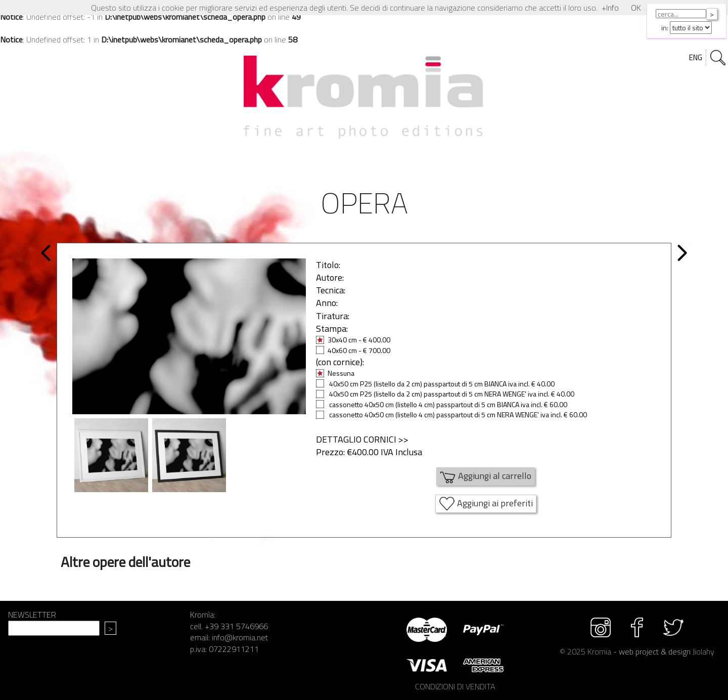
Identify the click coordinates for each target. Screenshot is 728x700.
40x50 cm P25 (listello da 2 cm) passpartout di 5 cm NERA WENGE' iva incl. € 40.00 (445, 394)
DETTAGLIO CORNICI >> (362, 439)
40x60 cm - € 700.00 (353, 350)
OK (636, 8)
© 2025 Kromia (585, 651)
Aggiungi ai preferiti (486, 504)
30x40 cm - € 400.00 (353, 340)
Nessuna (335, 373)
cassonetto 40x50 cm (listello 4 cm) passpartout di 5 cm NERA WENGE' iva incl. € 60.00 (451, 414)
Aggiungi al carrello (486, 476)
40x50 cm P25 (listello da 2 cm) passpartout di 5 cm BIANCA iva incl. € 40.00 (435, 384)
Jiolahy (703, 651)
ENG (696, 57)
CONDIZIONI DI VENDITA (455, 686)
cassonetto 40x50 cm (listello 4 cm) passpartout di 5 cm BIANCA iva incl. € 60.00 (442, 404)
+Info (610, 8)
